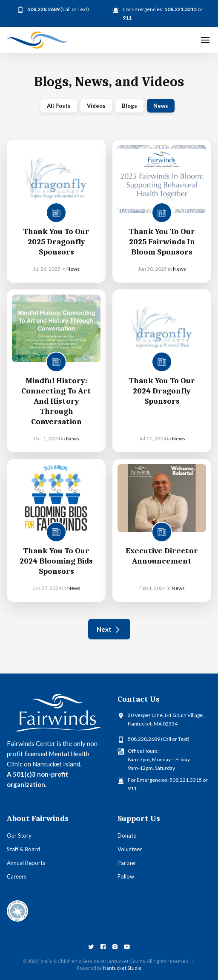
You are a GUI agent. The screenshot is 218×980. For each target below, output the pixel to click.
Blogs (129, 106)
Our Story (19, 835)
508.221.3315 (186, 780)
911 (132, 788)
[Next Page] (109, 629)
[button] (205, 40)
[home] (37, 40)
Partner (127, 863)
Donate (127, 835)
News (161, 106)
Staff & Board (23, 849)
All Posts (59, 106)
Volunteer (130, 849)
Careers (17, 876)
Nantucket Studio (122, 968)
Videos (96, 106)
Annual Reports (26, 863)
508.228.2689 (144, 739)
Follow (126, 876)
